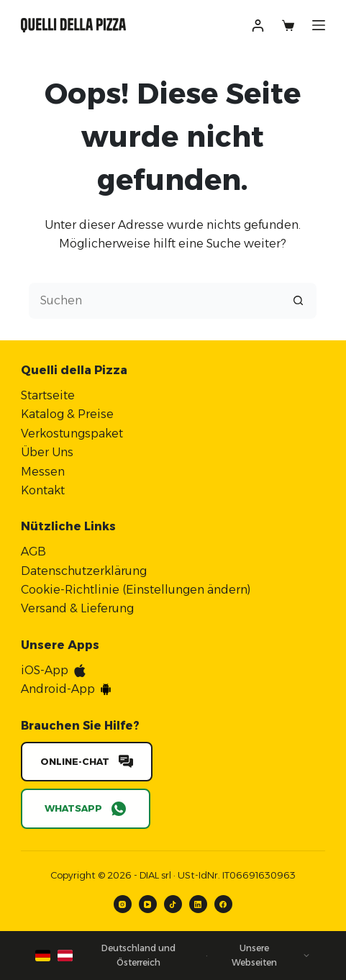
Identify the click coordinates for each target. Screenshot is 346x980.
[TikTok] (173, 904)
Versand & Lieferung (77, 608)
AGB (33, 552)
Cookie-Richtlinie (70, 590)
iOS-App (45, 670)
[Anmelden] (258, 26)
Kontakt (43, 490)
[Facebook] (223, 904)
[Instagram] (123, 904)
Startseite (48, 395)
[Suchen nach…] (155, 301)
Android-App (58, 689)
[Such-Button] (299, 301)
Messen (43, 472)
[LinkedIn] (198, 904)
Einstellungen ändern (187, 590)
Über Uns (47, 452)
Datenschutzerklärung (84, 571)
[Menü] (319, 25)
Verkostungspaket (72, 434)
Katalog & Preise (67, 414)
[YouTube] (148, 904)
